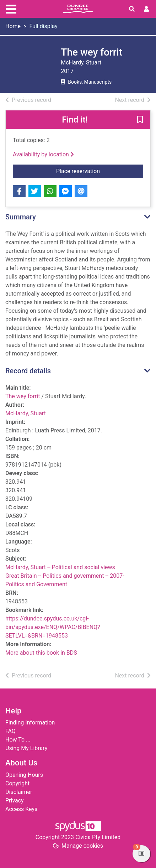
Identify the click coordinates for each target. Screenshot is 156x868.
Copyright (17, 783)
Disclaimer (19, 792)
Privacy (15, 801)
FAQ (10, 731)
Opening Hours (24, 775)
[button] (140, 120)
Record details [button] (28, 371)
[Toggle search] (132, 9)
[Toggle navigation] (11, 8)
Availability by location (43, 154)
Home (13, 26)
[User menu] (146, 9)
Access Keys (21, 809)
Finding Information (30, 723)
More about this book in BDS (41, 653)
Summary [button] (21, 217)
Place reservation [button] (99, 171)
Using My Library (26, 748)
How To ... (18, 740)
